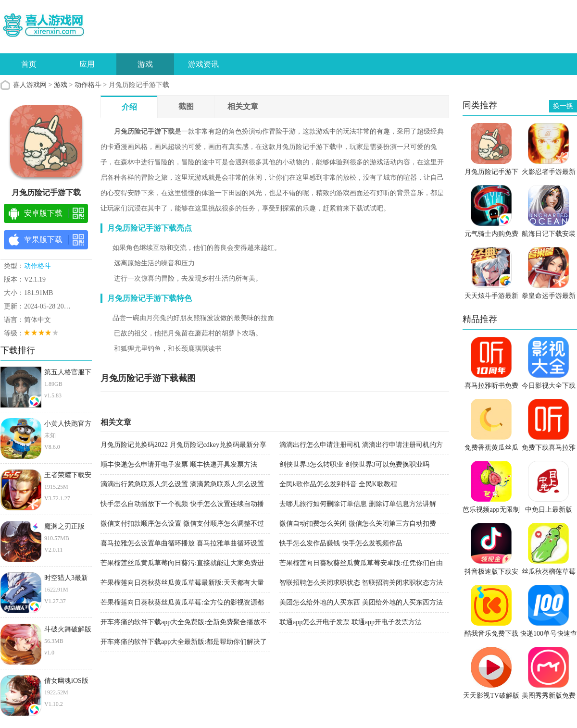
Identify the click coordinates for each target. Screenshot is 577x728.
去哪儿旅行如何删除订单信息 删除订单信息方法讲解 (358, 504)
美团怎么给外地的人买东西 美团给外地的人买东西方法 (361, 602)
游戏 (145, 64)
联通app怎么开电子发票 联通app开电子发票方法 (351, 622)
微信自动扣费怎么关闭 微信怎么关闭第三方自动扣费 (358, 524)
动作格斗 (88, 85)
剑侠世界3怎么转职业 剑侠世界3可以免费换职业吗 (354, 464)
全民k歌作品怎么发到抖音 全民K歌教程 (338, 484)
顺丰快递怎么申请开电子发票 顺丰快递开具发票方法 (179, 464)
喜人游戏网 (30, 85)
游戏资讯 (203, 64)
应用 (87, 64)
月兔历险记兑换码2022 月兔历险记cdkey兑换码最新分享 (183, 445)
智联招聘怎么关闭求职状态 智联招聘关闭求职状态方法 (361, 583)
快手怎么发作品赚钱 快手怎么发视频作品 (341, 543)
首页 (29, 64)
